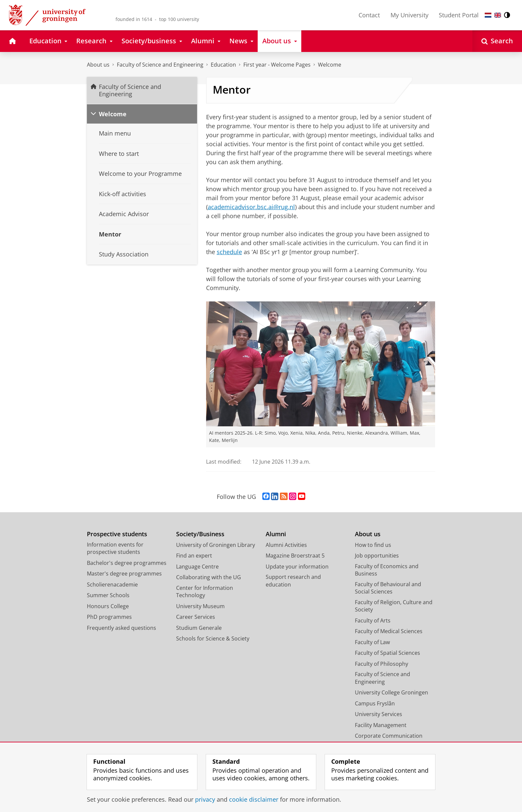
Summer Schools (108, 595)
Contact (369, 15)
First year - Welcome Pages (277, 65)
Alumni (276, 534)
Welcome (330, 65)
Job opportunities (377, 556)
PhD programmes (109, 617)
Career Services (196, 617)
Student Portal (459, 15)
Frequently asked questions (122, 628)
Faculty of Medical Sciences (389, 631)
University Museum (200, 606)
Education (223, 65)
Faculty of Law (372, 642)
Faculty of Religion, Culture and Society (394, 606)
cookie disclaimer (254, 799)
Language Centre (197, 567)
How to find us (373, 545)
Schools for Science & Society (213, 638)
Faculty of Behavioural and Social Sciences (388, 588)
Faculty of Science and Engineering (160, 65)
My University (409, 15)
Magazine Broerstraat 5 (295, 556)
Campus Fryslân (375, 703)
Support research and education (293, 581)
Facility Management (381, 725)
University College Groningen (391, 692)
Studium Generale (199, 628)
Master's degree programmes (124, 574)
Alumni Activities (286, 545)
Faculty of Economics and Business (387, 570)
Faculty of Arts (373, 620)
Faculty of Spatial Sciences (388, 653)
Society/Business (200, 534)
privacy (205, 799)
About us (98, 65)
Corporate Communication (389, 736)
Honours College (108, 606)
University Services (379, 714)
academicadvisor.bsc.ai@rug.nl (251, 207)
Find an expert (194, 556)
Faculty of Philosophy (382, 664)
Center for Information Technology (205, 592)
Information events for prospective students (115, 548)
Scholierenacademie (112, 585)
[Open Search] (497, 41)
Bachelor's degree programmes (127, 563)
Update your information (297, 567)
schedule (229, 252)
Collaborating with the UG (209, 577)
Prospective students (117, 534)
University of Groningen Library (216, 545)
